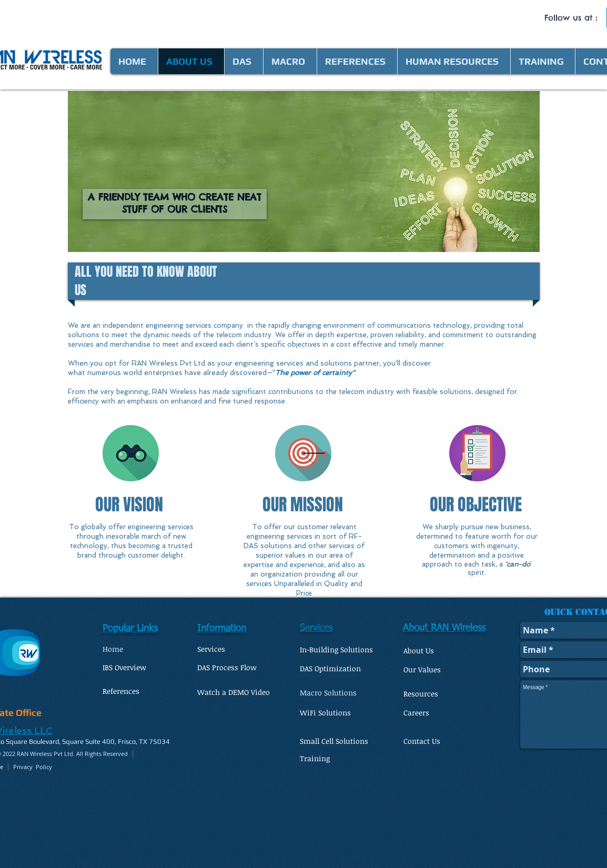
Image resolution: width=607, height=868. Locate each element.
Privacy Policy (33, 767)
